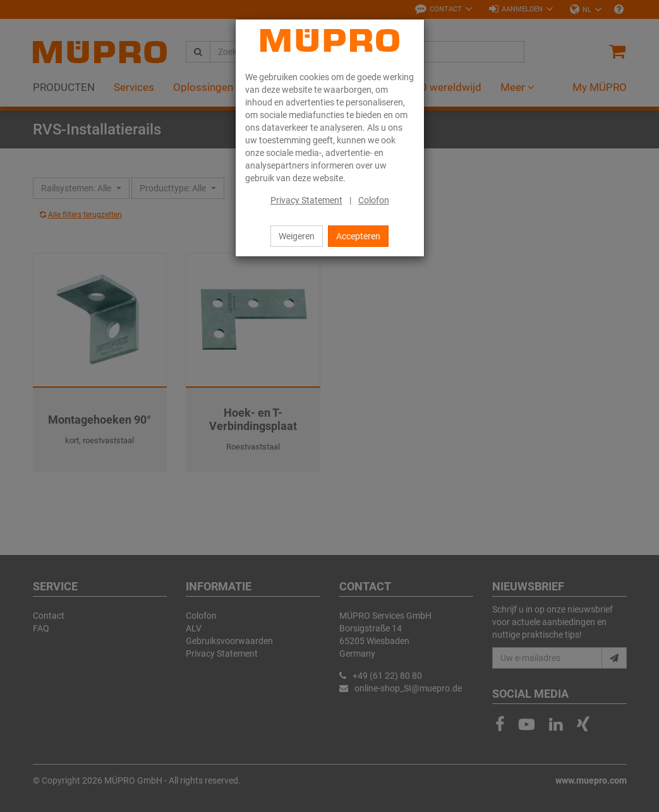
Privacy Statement (306, 200)
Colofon (374, 200)
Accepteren (358, 236)
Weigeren (297, 236)
